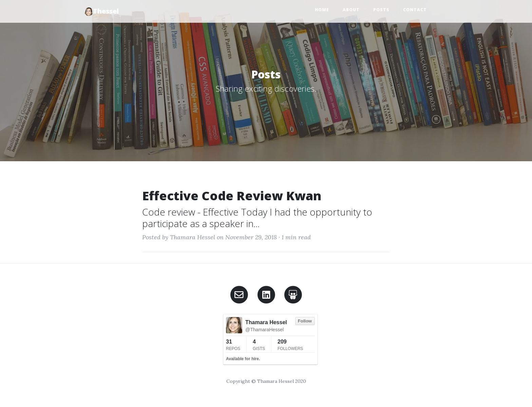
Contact (415, 10)
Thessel (102, 11)
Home (322, 10)
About (351, 10)
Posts (381, 10)
